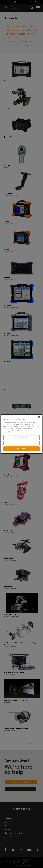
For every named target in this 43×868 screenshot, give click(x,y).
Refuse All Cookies (21, 443)
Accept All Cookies (22, 449)
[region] (21, 434)
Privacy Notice (7, 432)
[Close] (39, 417)
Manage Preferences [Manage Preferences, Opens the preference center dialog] (22, 438)
